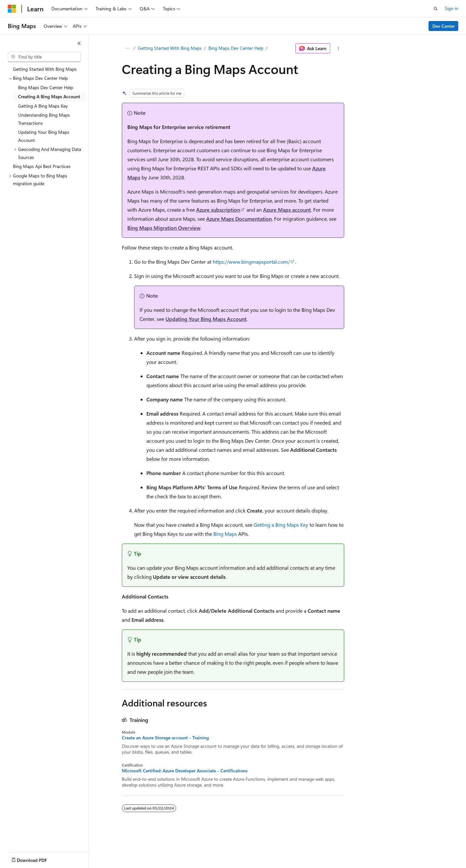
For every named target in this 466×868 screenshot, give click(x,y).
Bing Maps (225, 534)
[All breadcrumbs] (127, 48)
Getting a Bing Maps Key (281, 525)
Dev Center (444, 26)
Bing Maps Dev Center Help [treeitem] (46, 87)
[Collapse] (79, 43)
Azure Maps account (287, 210)
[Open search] (436, 9)
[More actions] (339, 48)
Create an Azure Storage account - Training (165, 738)
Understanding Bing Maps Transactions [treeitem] (44, 119)
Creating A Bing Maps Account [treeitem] (49, 96)
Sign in (451, 8)
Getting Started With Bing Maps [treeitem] (45, 69)
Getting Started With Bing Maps (170, 48)
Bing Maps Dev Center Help (236, 48)
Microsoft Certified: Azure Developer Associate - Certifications (185, 771)
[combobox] (44, 57)
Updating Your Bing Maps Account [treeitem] (44, 136)
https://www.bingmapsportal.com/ (251, 262)
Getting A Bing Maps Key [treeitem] (43, 106)
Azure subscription (218, 210)
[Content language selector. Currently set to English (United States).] (37, 859)
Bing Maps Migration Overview (164, 228)
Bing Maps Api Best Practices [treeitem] (42, 166)
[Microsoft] (12, 9)
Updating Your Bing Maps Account (206, 319)
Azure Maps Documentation (239, 219)
